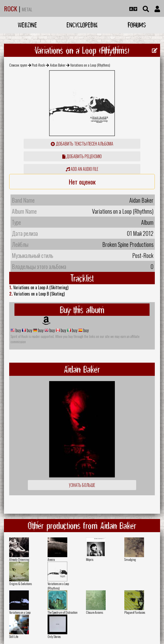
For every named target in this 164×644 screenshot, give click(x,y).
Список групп (18, 65)
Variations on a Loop (20, 612)
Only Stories (54, 636)
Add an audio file (82, 169)
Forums (137, 25)
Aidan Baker (58, 65)
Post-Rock (38, 65)
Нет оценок (82, 182)
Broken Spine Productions (128, 244)
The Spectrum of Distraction (63, 612)
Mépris (90, 559)
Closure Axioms (94, 612)
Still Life (14, 636)
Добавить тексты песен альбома (82, 144)
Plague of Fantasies (135, 612)
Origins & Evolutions (20, 584)
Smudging (130, 559)
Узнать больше (82, 485)
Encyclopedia (82, 25)
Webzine (27, 25)
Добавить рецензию (82, 156)
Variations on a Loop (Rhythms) (58, 586)
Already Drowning (19, 559)
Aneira (51, 559)
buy (18, 330)
